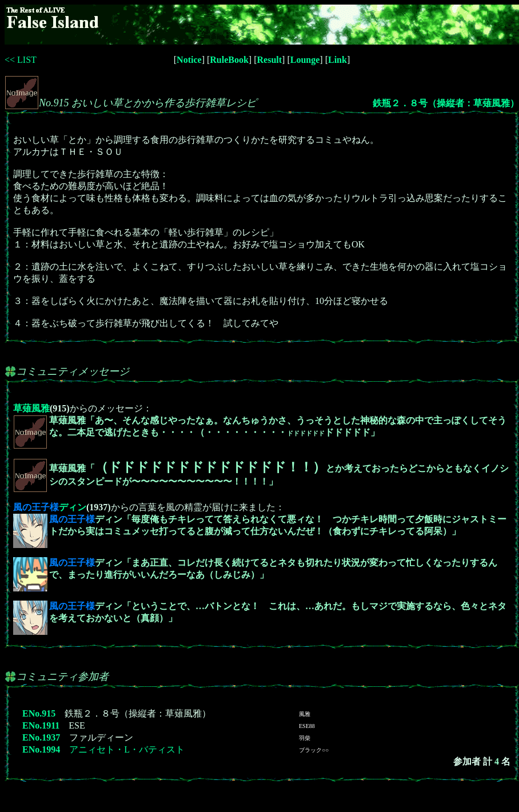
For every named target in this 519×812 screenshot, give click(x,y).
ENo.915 (39, 713)
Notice (189, 60)
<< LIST (21, 60)
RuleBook (229, 60)
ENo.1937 (41, 737)
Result (270, 60)
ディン (50, 507)
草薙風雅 (31, 408)
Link (338, 60)
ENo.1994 (41, 749)
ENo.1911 (41, 725)
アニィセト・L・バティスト (127, 749)
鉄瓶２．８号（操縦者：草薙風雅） (446, 103)
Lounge (305, 60)
